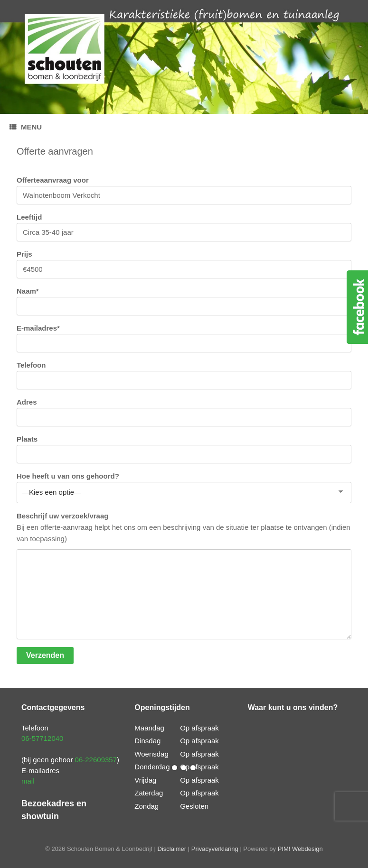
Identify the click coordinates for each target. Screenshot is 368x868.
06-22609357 (96, 760)
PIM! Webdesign (300, 849)
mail (28, 781)
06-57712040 (42, 738)
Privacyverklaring (215, 849)
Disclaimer (172, 849)
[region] (184, 57)
